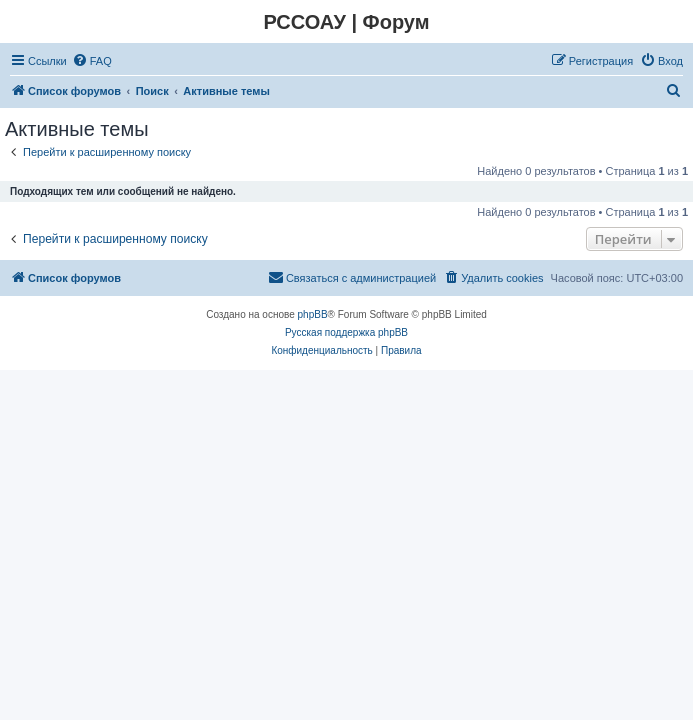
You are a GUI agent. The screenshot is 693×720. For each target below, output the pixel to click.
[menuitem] (92, 61)
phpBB (313, 314)
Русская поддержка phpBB (346, 332)
